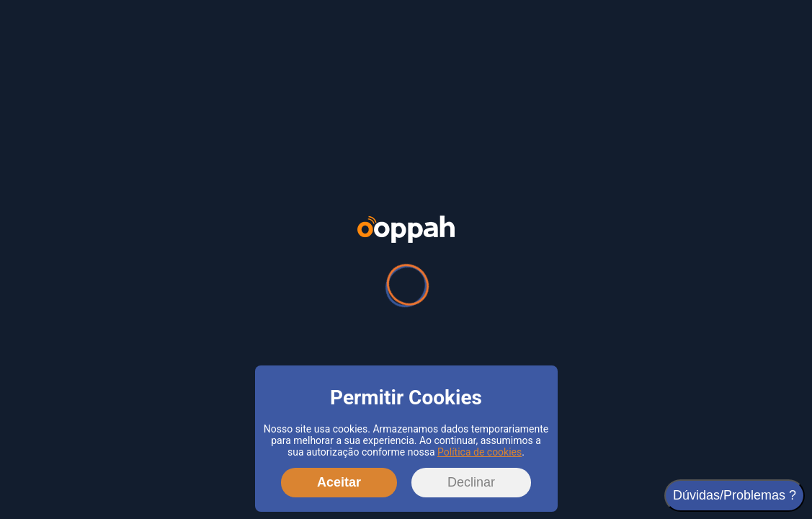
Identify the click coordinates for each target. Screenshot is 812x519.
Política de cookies (479, 452)
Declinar (471, 482)
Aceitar (339, 482)
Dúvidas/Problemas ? (735, 495)
